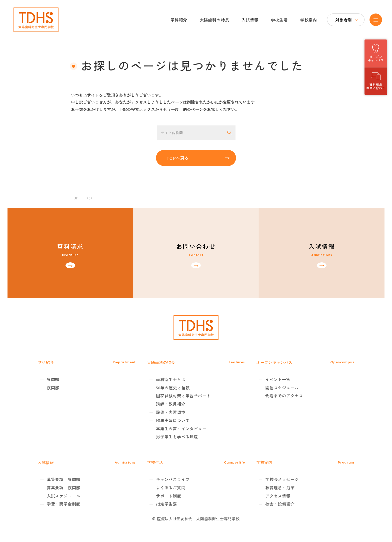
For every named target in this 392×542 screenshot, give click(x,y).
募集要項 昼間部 (77, 479)
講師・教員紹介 (175, 404)
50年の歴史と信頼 (177, 388)
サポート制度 (173, 496)
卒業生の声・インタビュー (186, 429)
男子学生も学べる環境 (181, 437)
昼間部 (66, 379)
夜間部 (66, 388)
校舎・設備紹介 (275, 504)
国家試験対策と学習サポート (188, 396)
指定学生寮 (171, 504)
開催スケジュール (277, 388)
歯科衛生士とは (175, 379)
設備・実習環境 (175, 412)
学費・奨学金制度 (77, 504)
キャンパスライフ (177, 479)
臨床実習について (177, 420)
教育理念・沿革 (275, 488)
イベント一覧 (273, 379)
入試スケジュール (77, 496)
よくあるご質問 (175, 488)
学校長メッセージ (277, 479)
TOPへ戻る (178, 158)
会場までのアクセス (280, 396)
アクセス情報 (273, 496)
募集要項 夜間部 (77, 488)
